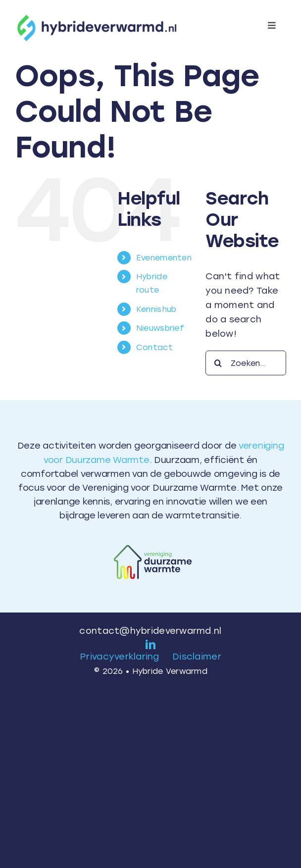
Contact (154, 347)
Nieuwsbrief (160, 328)
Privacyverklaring (120, 657)
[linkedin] (150, 645)
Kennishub (156, 309)
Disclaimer (197, 657)
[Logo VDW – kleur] (150, 542)
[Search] (218, 363)
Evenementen (164, 258)
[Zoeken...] (246, 363)
